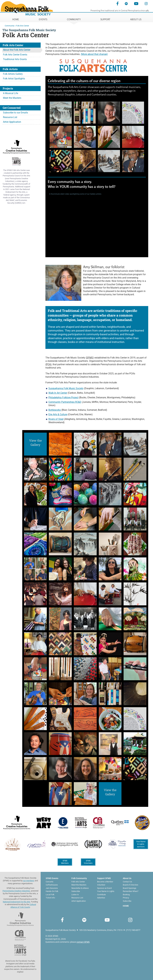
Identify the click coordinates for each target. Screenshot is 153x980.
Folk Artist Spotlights (14, 79)
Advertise (101, 898)
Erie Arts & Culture (58, 414)
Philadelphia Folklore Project (63, 397)
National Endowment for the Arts (17, 902)
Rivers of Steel (56, 419)
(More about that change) (94, 54)
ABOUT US (136, 19)
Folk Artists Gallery (13, 74)
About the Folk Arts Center (17, 50)
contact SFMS (83, 942)
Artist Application (12, 122)
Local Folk (50, 895)
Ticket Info (50, 898)
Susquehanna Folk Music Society (66, 388)
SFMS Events (52, 878)
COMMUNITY (74, 19)
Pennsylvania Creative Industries (16, 891)
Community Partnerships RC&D (65, 402)
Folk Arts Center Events (15, 55)
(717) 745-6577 (133, 930)
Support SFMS (104, 878)
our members (29, 881)
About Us (127, 878)
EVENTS (43, 19)
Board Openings (130, 888)
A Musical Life (11, 93)
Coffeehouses (52, 885)
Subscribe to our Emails (15, 113)
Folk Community (79, 878)
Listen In (75, 895)
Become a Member (105, 882)
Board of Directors (131, 885)
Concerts (50, 882)
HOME (16, 19)
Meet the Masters (12, 98)
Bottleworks (55, 410)
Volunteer (101, 885)
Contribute (101, 895)
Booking (126, 895)
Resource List (10, 117)
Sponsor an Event (104, 888)
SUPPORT (105, 19)
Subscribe (76, 891)
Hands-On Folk (52, 891)
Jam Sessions (52, 888)
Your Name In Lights (106, 891)
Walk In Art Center (58, 393)
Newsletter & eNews (80, 888)
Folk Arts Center (23, 26)
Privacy (126, 898)
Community (10, 26)
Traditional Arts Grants (15, 59)
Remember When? (131, 891)
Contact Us (127, 882)
